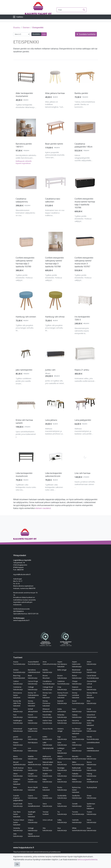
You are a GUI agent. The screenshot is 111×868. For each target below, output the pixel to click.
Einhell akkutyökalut (33, 710)
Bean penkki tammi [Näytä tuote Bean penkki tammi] (54, 144)
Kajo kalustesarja (62, 738)
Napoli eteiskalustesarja (34, 763)
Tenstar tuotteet (46, 813)
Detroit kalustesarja (91, 688)
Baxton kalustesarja (91, 671)
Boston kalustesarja (62, 677)
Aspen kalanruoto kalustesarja (77, 664)
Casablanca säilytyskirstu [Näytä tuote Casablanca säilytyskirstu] (22, 200)
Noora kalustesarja (91, 763)
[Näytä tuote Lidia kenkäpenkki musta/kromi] (26, 457)
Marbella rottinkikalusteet (93, 749)
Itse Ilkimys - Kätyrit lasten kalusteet (77, 731)
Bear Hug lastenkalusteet (19, 677)
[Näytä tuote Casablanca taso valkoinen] (56, 183)
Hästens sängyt (61, 730)
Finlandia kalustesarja (62, 716)
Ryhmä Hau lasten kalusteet (76, 790)
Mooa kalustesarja (91, 758)
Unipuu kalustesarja (33, 821)
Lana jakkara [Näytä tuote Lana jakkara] (51, 420)
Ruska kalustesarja (62, 789)
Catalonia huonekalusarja (63, 682)
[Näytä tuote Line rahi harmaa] (85, 457)
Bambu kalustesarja (47, 671)
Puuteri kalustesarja (33, 781)
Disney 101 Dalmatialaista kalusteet (33, 695)
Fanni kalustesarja (77, 710)
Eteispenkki (38, 27)
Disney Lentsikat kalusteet (76, 695)
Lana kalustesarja (62, 744)
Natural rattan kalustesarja (48, 763)
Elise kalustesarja (91, 702)
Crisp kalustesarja (62, 688)
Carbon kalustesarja (18, 682)
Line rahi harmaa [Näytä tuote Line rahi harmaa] (82, 473)
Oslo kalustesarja (62, 775)
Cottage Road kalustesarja (48, 688)
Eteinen (26, 27)
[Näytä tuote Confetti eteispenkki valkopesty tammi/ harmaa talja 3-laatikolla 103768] (55, 242)
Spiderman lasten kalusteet (91, 806)
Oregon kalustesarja (33, 775)
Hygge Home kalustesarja (33, 730)
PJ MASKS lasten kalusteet (17, 782)
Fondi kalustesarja (91, 710)
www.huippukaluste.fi (21, 620)
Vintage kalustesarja (33, 829)
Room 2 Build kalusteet (33, 789)
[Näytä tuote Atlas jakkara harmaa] (56, 77)
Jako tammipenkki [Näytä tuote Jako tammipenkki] (24, 370)
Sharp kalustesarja (91, 797)
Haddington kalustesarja (18, 722)
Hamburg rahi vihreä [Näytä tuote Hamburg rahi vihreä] (55, 317)
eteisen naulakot (43, 508)
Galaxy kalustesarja (77, 716)
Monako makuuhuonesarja (79, 758)
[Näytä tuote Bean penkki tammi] (56, 128)
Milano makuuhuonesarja (64, 758)
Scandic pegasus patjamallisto (18, 798)
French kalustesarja (33, 716)
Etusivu (17, 27)
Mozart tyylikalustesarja (19, 763)
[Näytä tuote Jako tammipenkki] (26, 354)
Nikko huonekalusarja (78, 763)
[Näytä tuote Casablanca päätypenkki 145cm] (85, 128)
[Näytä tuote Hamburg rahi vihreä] (56, 301)
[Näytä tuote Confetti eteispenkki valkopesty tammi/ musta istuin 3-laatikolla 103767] (85, 242)
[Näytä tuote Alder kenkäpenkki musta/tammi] (26, 77)
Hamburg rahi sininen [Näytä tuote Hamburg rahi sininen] (26, 317)
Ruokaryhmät (92, 787)
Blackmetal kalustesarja (77, 671)
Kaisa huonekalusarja (78, 738)
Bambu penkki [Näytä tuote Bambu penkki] (81, 93)
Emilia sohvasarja (62, 710)
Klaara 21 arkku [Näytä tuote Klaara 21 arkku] (82, 370)
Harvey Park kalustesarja (62, 722)
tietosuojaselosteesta (87, 859)
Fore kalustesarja (18, 716)
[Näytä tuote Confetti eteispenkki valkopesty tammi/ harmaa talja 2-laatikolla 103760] (26, 242)
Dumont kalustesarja (62, 702)
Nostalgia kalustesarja (62, 769)
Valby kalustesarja (62, 821)
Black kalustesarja (33, 677)
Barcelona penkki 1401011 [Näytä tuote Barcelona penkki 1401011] (24, 145)
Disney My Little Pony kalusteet (17, 703)
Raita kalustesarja (47, 781)
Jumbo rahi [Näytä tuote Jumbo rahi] (50, 370)
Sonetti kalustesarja (77, 805)
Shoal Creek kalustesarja (18, 805)
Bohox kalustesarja (77, 677)
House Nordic (48, 729)
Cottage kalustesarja (33, 688)
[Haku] (84, 10)
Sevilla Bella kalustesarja (62, 797)
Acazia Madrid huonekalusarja (34, 663)
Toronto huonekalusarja (78, 813)
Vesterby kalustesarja (18, 829)
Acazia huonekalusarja (19, 663)
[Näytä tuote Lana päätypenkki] (85, 404)
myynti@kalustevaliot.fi (22, 574)
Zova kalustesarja (91, 829)
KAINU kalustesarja (47, 738)
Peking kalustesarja (91, 775)
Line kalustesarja (18, 749)
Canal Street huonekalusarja (93, 677)
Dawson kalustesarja (77, 688)
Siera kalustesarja (47, 805)
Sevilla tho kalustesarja (77, 797)
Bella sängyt (62, 670)
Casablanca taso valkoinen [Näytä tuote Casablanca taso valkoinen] (53, 200)
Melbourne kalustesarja (47, 758)
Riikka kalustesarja (77, 781)
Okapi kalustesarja (91, 769)
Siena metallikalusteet (34, 805)
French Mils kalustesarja (47, 716)
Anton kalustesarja (91, 663)
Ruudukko (36, 34)
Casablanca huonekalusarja (49, 682)
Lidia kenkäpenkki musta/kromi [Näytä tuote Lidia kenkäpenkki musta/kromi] (24, 475)
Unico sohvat (48, 820)
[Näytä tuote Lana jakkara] (56, 404)
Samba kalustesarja (47, 797)
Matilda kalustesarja (33, 758)
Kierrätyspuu (33, 742)
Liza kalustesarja (33, 749)
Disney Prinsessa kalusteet (46, 703)
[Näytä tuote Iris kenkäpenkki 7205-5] (85, 301)
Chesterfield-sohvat (92, 682)
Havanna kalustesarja (77, 722)
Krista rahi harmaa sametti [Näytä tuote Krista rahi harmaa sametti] (24, 421)
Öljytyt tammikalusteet (34, 835)
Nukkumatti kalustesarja (77, 769)
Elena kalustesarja (18, 710)
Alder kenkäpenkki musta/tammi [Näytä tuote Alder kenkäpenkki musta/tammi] (24, 95)
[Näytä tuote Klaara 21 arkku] (85, 354)
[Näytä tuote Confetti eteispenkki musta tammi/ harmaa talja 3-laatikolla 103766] (85, 183)
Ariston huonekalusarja (19, 671)
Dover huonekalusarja (78, 702)
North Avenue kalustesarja (18, 769)
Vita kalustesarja (47, 829)
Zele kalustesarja (18, 835)
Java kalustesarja (33, 738)
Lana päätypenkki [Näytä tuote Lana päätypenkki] (83, 420)
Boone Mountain (46, 677)
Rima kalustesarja (18, 789)
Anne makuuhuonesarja (50, 663)
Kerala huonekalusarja (93, 738)
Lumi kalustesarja (77, 749)
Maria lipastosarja (18, 758)
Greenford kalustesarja (91, 716)
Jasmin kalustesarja (18, 738)
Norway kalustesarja (47, 769)
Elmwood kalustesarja (47, 710)
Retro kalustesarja (62, 781)
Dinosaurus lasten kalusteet (18, 695)
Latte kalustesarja (47, 744)
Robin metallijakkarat (92, 781)
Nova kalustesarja (33, 769)
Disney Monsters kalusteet (32, 703)
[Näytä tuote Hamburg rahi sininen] (26, 301)
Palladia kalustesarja (77, 775)
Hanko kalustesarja (33, 722)
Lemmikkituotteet (93, 742)
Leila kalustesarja (77, 744)
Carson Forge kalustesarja (33, 682)
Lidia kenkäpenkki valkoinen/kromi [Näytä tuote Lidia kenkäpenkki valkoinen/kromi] (53, 475)
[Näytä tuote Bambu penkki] (85, 77)
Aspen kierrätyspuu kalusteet (62, 664)
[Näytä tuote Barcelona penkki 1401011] (26, 128)
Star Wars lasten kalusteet (17, 814)
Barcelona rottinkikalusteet (34, 671)
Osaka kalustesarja (47, 775)
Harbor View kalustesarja (47, 722)
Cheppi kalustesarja (77, 682)
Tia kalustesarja (62, 813)
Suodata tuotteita (86, 34)
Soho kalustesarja (62, 805)
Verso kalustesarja (91, 821)
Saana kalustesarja (33, 797)
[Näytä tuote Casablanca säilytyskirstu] (26, 183)
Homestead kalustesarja (18, 730)
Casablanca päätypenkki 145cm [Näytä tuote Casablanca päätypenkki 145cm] (83, 145)
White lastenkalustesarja (79, 829)
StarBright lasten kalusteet (32, 814)
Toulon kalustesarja (91, 813)
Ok (17, 864)
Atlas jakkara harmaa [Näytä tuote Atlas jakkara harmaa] (55, 93)
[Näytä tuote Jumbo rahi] (56, 354)
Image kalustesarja (91, 730)
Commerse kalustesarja (18, 688)
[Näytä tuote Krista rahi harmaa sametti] (26, 404)
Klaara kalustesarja (18, 744)
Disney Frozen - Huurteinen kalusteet (63, 695)
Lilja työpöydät (48, 748)
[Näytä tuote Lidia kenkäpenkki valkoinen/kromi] (56, 457)
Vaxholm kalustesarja (77, 821)
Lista (44, 34)
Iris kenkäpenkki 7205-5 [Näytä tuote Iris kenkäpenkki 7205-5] (82, 318)
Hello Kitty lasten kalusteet (91, 723)
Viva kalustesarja (62, 829)
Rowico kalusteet (46, 789)
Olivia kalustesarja (18, 775)
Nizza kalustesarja (62, 763)
